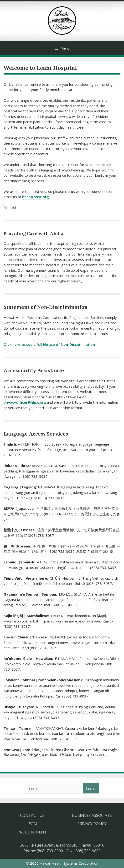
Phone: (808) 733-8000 (43, 851)
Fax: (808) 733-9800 (83, 851)
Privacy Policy (92, 824)
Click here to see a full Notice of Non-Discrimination (49, 344)
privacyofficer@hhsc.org (25, 402)
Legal (32, 824)
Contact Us (32, 815)
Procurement (32, 832)
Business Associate (92, 815)
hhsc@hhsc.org (36, 197)
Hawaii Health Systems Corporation (69, 863)
